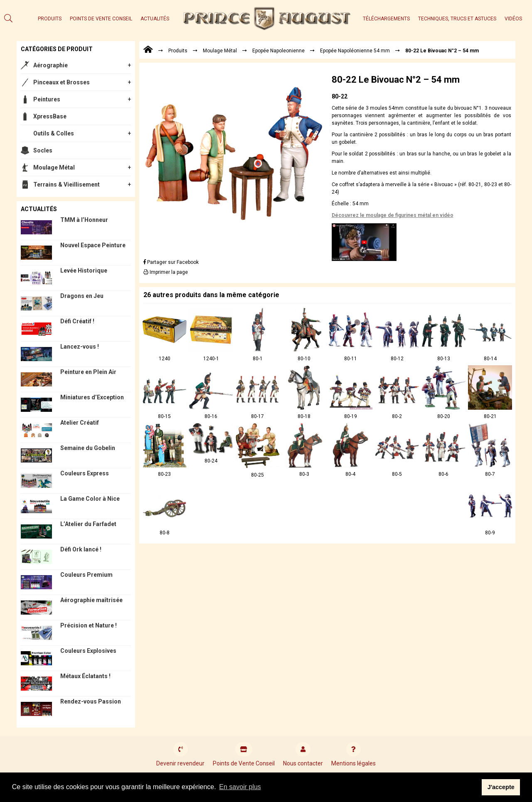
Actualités (155, 19)
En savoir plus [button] (240, 787)
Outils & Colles (54, 133)
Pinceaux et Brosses (62, 82)
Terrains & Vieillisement (66, 185)
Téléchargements (386, 19)
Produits (50, 19)
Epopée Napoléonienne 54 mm (355, 51)
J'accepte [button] (501, 787)
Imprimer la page (166, 272)
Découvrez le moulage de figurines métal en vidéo (393, 215)
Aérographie (50, 65)
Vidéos (513, 19)
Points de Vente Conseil (101, 19)
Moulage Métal (54, 167)
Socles (43, 150)
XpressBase (50, 116)
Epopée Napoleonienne (278, 51)
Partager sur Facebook (171, 262)
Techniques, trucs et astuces (457, 19)
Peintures (47, 99)
